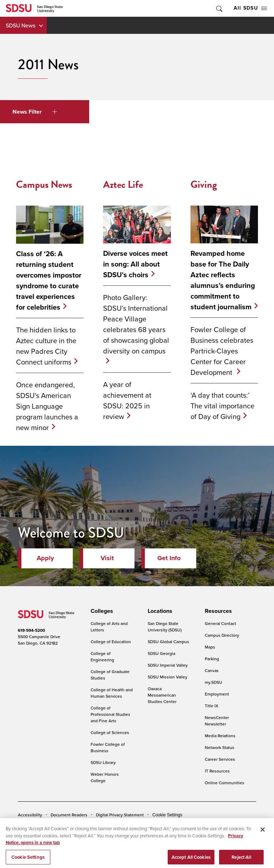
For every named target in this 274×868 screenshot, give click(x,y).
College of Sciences (110, 732)
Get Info (169, 558)
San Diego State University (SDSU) (165, 627)
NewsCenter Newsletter (217, 721)
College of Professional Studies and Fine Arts (110, 714)
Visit (107, 558)
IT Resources (217, 771)
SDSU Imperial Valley (168, 665)
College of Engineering (102, 657)
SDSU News (21, 25)
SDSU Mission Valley (168, 677)
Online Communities (225, 783)
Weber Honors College (105, 777)
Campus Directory (222, 635)
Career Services (220, 759)
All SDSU (250, 8)
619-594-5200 (31, 630)
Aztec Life (123, 184)
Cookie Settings (167, 815)
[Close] (263, 837)
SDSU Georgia (161, 653)
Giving (204, 184)
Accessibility (30, 815)
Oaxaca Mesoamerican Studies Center (162, 695)
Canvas (212, 670)
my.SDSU (214, 682)
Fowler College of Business (108, 747)
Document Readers (69, 815)
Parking (212, 659)
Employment (217, 694)
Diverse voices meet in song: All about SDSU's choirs (135, 264)
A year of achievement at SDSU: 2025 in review (127, 400)
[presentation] (101, 611)
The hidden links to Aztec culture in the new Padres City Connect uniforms (46, 346)
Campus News (44, 184)
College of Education (111, 642)
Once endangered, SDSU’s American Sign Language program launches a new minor (47, 406)
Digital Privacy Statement (120, 815)
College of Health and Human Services (112, 693)
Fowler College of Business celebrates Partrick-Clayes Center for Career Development (222, 351)
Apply (45, 558)
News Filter (35, 112)
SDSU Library (103, 762)
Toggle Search (219, 8)
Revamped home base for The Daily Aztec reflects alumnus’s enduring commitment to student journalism (223, 280)
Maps (210, 647)
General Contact (220, 623)
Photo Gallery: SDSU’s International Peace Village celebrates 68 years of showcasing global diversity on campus (136, 324)
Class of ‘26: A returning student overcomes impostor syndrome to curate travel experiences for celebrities (49, 280)
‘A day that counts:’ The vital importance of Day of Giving (222, 406)
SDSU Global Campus (168, 642)
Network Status (220, 747)
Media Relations (220, 736)
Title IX (212, 706)
